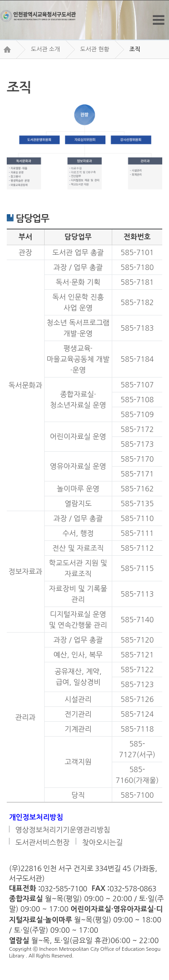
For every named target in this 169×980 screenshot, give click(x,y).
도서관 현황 (95, 49)
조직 (135, 49)
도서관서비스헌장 (42, 842)
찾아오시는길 (102, 842)
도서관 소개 (45, 49)
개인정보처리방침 (36, 817)
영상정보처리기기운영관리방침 (63, 830)
